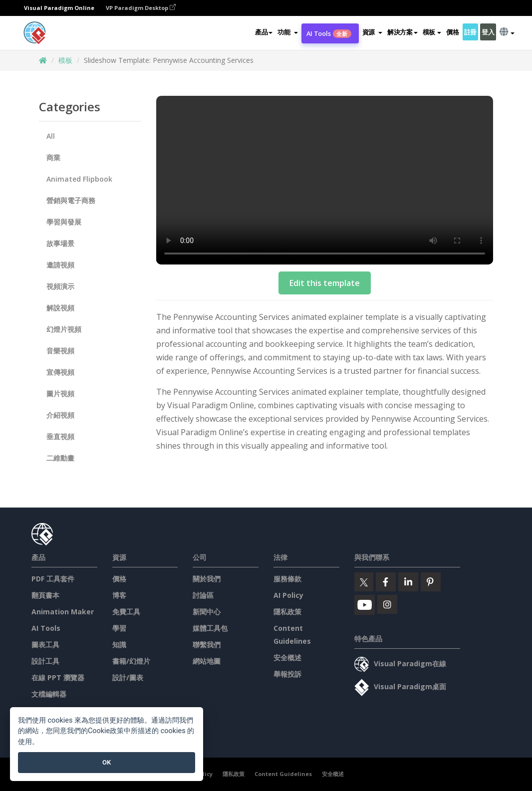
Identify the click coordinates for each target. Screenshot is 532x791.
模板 (65, 60)
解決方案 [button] (402, 32)
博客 (119, 595)
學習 (119, 628)
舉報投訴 (287, 674)
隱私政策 (287, 612)
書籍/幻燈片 (131, 661)
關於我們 (207, 579)
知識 (119, 645)
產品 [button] (264, 32)
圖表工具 (45, 645)
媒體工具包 (210, 628)
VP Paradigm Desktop (141, 8)
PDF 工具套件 (53, 579)
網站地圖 (207, 661)
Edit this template (325, 283)
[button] (287, 32)
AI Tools (329, 33)
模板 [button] (432, 32)
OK (107, 762)
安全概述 (287, 658)
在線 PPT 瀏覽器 (58, 677)
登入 (488, 32)
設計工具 (45, 661)
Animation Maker (63, 612)
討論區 (203, 595)
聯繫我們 (207, 645)
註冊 (470, 32)
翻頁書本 (45, 595)
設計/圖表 (128, 677)
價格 (452, 32)
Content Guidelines (283, 774)
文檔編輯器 (49, 694)
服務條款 (287, 579)
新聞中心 (207, 612)
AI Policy (288, 595)
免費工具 (126, 612)
